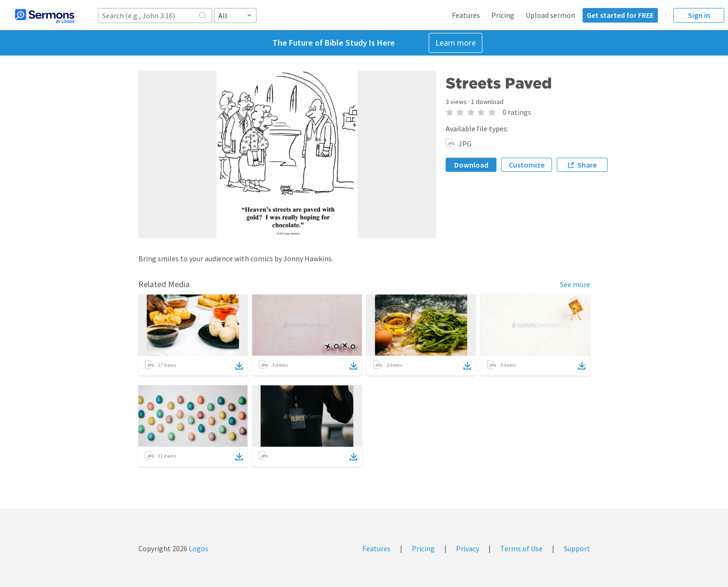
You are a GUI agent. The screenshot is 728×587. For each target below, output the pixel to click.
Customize (527, 165)
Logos (198, 548)
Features (466, 15)
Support (577, 548)
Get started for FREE (620, 15)
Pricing (503, 15)
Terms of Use (521, 548)
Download (471, 165)
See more (575, 284)
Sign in (699, 15)
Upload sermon (550, 15)
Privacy (468, 548)
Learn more (456, 43)
